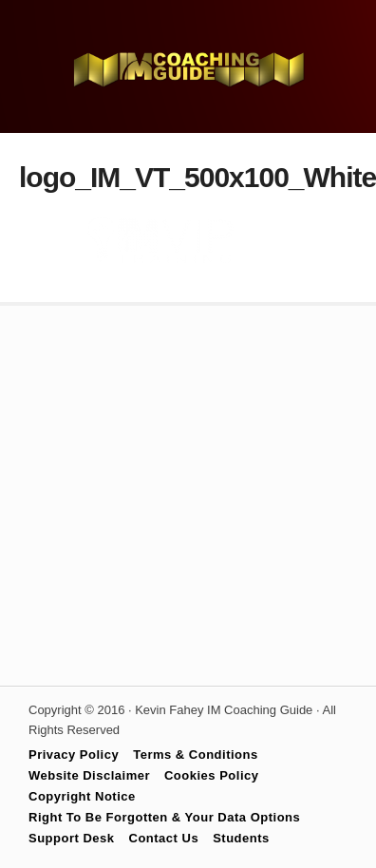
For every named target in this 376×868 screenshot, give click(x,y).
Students (241, 838)
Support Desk (72, 838)
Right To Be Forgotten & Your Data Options (164, 817)
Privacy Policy (74, 755)
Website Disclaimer (89, 775)
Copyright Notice (82, 796)
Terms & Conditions (196, 755)
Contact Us (164, 838)
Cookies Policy (211, 775)
